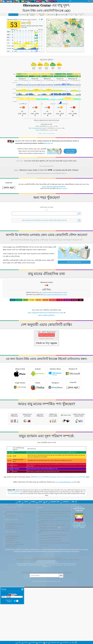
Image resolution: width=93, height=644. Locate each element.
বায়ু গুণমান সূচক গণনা (11, 621)
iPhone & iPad (20, 411)
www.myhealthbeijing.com (65, 565)
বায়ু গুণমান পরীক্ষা (10, 609)
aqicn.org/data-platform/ (47, 331)
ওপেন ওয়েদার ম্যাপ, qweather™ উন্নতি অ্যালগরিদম (52, 608)
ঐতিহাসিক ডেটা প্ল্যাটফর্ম (11, 629)
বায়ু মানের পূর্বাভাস (10, 623)
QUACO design (43, 628)
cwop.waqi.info (65, 611)
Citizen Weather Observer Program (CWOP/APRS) (47, 641)
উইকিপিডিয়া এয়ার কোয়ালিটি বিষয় (41, 560)
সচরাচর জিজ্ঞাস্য (10, 615)
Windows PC (73, 411)
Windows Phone (55, 411)
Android (38, 411)
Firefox (38, 425)
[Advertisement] (46, 232)
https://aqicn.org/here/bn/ (46, 160)
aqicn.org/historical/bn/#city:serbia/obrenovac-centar (46, 329)
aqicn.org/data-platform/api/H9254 (54, 181)
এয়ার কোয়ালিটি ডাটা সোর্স (12, 619)
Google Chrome (20, 425)
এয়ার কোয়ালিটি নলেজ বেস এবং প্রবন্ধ (14, 607)
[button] (66, 41)
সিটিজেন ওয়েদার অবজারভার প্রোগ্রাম (48, 611)
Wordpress (55, 425)
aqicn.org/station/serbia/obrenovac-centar (55, 311)
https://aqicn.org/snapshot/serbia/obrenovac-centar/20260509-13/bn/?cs (46, 167)
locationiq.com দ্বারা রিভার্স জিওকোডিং (49, 621)
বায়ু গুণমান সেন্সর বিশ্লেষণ (11, 611)
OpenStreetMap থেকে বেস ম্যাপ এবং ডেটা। (50, 623)
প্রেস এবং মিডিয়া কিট (10, 599)
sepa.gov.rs (48, 137)
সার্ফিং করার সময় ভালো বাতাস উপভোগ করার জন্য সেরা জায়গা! (55, 626)
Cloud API (73, 425)
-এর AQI (15, 14)
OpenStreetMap (75, 40)
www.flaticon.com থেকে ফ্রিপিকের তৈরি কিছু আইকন (53, 618)
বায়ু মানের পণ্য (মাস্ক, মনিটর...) (12, 625)
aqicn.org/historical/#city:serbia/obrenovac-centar (53, 309)
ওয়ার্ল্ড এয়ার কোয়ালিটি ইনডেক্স (15, 575)
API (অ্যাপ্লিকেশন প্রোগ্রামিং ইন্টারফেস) (14, 627)
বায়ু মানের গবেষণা (10, 603)
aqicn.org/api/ (63, 182)
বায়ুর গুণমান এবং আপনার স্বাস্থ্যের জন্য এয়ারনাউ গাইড (69, 560)
